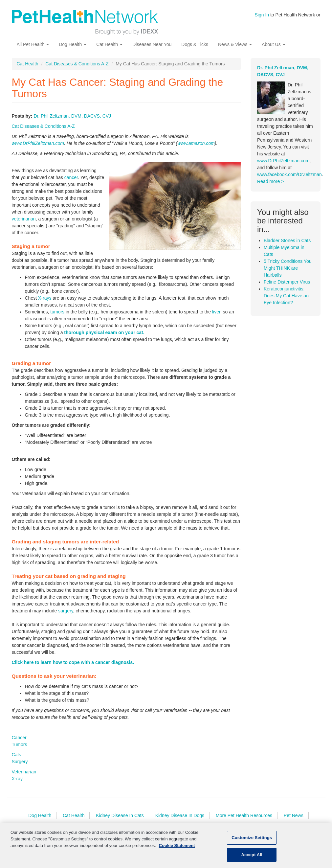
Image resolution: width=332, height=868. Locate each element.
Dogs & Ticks (195, 44)
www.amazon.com (196, 143)
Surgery (20, 762)
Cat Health (109, 44)
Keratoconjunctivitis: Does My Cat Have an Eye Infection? (286, 296)
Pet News (294, 815)
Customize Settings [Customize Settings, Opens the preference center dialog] (252, 840)
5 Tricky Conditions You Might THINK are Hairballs (288, 268)
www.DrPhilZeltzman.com (38, 143)
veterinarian (24, 219)
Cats (17, 755)
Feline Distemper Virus (287, 282)
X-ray (17, 779)
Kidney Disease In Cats (120, 815)
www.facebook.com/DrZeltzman (289, 174)
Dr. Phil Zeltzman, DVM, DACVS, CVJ (72, 116)
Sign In (262, 15)
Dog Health (73, 44)
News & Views (235, 44)
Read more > (270, 181)
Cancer (19, 738)
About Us (273, 44)
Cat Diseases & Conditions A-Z (77, 64)
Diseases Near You (152, 44)
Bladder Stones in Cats (287, 240)
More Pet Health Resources (244, 815)
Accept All (252, 857)
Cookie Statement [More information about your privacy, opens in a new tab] (177, 848)
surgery (66, 611)
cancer (71, 177)
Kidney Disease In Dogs (180, 815)
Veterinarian (24, 772)
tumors (57, 312)
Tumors (20, 744)
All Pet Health (33, 44)
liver (216, 312)
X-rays (45, 298)
